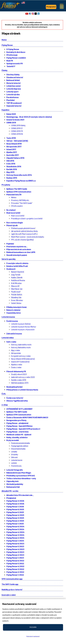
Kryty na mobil (13, 440)
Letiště (14, 463)
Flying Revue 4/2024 (15, 532)
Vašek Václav (16, 303)
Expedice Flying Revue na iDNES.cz (21, 181)
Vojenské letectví (14, 106)
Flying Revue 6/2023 (15, 544)
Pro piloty (6, 185)
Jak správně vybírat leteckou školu (24, 231)
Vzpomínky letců (14, 313)
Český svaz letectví (15, 398)
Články (4, 70)
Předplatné (11, 498)
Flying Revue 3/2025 (15, 518)
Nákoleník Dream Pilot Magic (19, 473)
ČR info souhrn (17, 206)
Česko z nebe (16, 367)
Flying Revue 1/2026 (15, 507)
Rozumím (33, 627)
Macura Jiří (15, 286)
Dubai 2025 (11, 114)
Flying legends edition (20, 446)
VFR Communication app (12, 579)
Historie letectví (13, 83)
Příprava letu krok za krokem (19, 249)
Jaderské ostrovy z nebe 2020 (23, 377)
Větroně (14, 457)
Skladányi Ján (16, 297)
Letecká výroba (13, 94)
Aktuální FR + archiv (10, 491)
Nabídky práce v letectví (12, 590)
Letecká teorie (17, 460)
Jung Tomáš (16, 275)
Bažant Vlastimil (18, 272)
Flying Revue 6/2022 (15, 561)
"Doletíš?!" (11, 66)
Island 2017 (11, 149)
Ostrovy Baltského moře (21, 347)
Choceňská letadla (18, 449)
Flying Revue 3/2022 (15, 569)
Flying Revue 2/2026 (15, 504)
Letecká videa (8, 338)
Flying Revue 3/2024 (15, 535)
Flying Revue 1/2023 (15, 558)
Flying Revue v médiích (16, 58)
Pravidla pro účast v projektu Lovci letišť (27, 219)
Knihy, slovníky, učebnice (17, 437)
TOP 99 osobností (14, 103)
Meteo (14, 197)
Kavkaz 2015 (12, 178)
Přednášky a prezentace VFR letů (21, 476)
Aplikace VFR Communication (19, 192)
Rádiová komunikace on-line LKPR (21, 252)
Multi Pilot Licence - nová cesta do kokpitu (28, 237)
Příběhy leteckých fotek (16, 307)
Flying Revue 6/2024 (15, 526)
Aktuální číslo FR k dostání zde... (20, 495)
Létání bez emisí (13, 86)
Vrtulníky (15, 454)
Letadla (14, 452)
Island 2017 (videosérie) (20, 362)
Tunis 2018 (11, 138)
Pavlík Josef (16, 292)
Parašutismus (13, 97)
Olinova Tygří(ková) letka (17, 401)
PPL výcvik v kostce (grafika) (22, 240)
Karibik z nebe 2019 (19, 380)
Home (4, 40)
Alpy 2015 (10, 172)
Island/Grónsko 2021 (15, 120)
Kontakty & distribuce (16, 52)
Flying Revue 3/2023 (15, 552)
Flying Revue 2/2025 (15, 521)
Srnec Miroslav (17, 300)
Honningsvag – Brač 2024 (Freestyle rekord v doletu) (29, 117)
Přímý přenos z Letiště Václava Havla (22, 390)
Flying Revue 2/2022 (15, 572)
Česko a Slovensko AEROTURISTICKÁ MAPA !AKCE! (27, 417)
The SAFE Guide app (10, 584)
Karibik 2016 (12, 169)
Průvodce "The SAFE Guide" (22, 203)
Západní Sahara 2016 (15, 158)
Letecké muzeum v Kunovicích (23, 330)
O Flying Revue (13, 49)
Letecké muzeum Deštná (21, 324)
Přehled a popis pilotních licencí (23, 228)
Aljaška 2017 (12, 152)
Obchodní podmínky (15, 484)
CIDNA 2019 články (18, 125)
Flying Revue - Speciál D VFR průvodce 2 (23, 429)
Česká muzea (12, 321)
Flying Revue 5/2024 (15, 529)
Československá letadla (20, 443)
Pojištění (10, 244)
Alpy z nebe (16, 350)
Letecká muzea (8, 317)
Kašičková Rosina (18, 280)
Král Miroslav (16, 283)
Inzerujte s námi (9, 595)
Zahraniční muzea (14, 334)
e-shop (5, 405)
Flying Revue (7, 45)
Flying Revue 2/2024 (15, 538)
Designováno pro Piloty (16, 420)
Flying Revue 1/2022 (15, 575)
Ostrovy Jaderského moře (21, 345)
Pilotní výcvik (12, 225)
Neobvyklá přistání (14, 387)
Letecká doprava (14, 89)
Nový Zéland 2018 (14, 144)
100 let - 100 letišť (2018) (17, 141)
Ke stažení (11, 210)
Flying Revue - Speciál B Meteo (19, 426)
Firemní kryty (16, 466)
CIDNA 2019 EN (17, 134)
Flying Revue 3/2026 (15, 501)
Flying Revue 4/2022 (15, 566)
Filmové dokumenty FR (16, 371)
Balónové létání (13, 80)
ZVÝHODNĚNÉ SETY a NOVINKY (19, 409)
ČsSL (4, 394)
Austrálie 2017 (13, 155)
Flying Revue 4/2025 (15, 515)
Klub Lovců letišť (18, 216)
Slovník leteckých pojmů (17, 255)
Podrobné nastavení (33, 636)
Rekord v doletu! (13, 310)
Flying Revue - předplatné (17, 423)
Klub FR (10, 61)
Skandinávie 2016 (14, 166)
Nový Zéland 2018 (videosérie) (23, 359)
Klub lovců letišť (13, 213)
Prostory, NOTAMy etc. (20, 200)
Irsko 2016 (11, 164)
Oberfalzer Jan (17, 289)
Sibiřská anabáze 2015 (20, 383)
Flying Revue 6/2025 (15, 509)
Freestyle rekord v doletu (17, 263)
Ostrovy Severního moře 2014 (19, 175)
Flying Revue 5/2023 (15, 546)
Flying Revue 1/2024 (15, 541)
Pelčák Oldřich (17, 295)
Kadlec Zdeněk (17, 277)
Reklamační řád (13, 487)
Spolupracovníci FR (15, 63)
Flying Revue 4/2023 (15, 549)
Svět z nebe (11, 342)
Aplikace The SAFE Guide (17, 189)
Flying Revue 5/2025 (15, 512)
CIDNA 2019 (11, 123)
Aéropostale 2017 (14, 146)
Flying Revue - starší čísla (17, 432)
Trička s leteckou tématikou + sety (21, 478)
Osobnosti (11, 269)
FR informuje (12, 55)
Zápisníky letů (12, 481)
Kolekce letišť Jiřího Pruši (17, 266)
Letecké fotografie (15, 470)
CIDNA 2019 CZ (17, 128)
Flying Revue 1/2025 (15, 524)
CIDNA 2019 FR (17, 131)
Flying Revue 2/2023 (15, 555)
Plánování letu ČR (14, 195)
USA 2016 (10, 161)
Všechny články (13, 74)
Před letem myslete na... (17, 246)
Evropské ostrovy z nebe (21, 356)
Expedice (5, 110)
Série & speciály (9, 259)
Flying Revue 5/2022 (15, 563)
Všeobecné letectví (15, 77)
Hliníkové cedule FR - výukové (19, 435)
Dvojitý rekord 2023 (19, 374)
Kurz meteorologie (15, 223)
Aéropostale (16, 353)
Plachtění (10, 100)
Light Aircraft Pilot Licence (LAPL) (24, 234)
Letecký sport (12, 92)
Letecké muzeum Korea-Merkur (24, 327)
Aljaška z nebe (17, 365)
